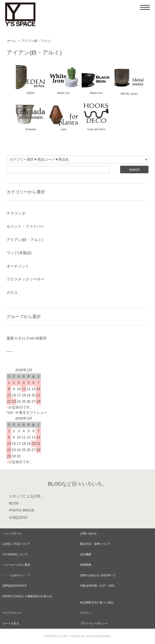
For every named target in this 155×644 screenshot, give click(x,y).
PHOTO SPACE (22, 510)
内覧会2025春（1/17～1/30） (98, 586)
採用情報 (86, 565)
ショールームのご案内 (16, 565)
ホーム (12, 41)
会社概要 (86, 554)
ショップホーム (12, 533)
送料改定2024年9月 (15, 586)
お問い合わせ (88, 533)
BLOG (14, 503)
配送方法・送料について (95, 544)
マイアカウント (12, 613)
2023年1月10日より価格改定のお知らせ (27, 596)
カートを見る (11, 623)
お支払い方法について (16, 544)
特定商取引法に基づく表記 (97, 602)
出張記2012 (18, 517)
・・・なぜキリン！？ (16, 575)
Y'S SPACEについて (15, 554)
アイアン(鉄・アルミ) (36, 41)
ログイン (86, 613)
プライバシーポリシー (94, 623)
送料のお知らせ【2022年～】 (98, 575)
